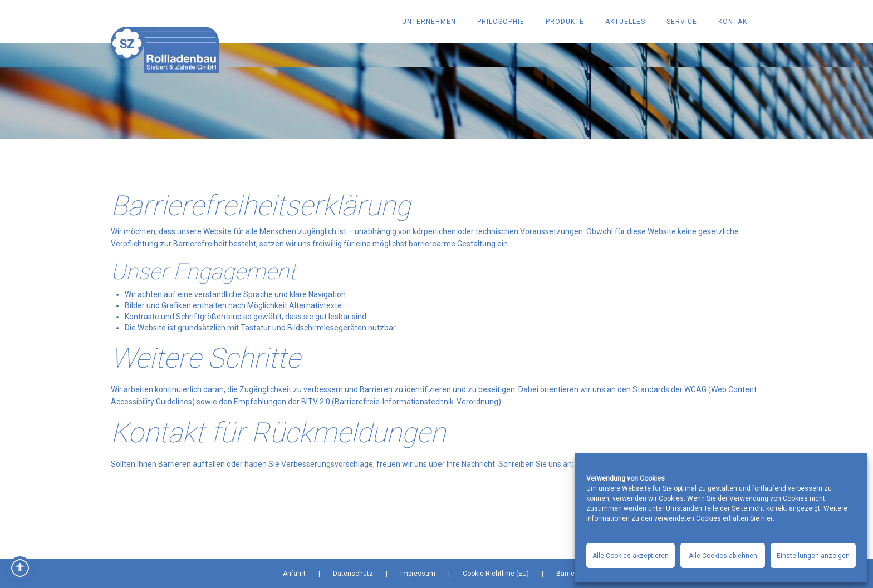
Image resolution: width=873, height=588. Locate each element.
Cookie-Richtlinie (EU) (496, 574)
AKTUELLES (625, 22)
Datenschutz (353, 574)
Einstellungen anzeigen (813, 556)
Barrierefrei (573, 574)
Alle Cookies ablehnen (723, 556)
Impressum (418, 574)
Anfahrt (294, 574)
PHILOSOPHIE (501, 22)
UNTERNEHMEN (429, 22)
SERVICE (682, 22)
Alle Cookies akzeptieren (631, 556)
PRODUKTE (565, 22)
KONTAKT (735, 22)
